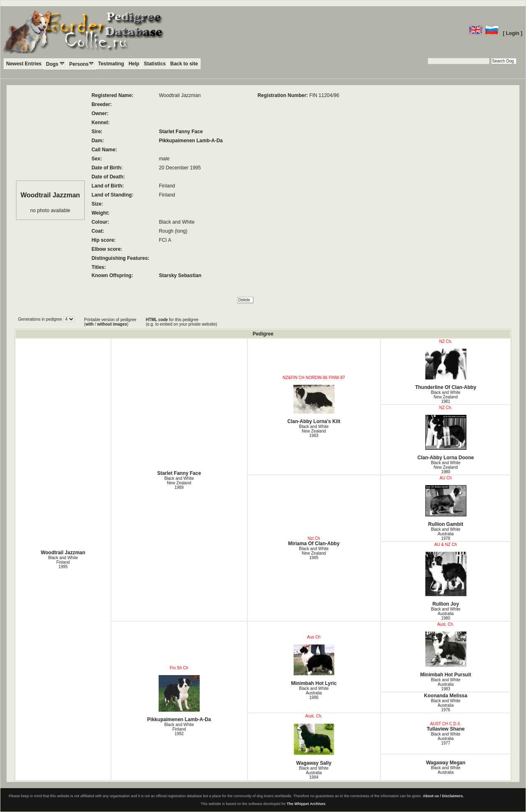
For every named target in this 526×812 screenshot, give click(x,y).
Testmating (111, 64)
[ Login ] (513, 33)
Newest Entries (24, 64)
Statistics (155, 64)
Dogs (55, 64)
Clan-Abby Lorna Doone (446, 438)
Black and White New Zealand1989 (179, 483)
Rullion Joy (446, 579)
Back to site (184, 64)
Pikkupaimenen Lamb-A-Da (191, 141)
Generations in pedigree (41, 319)
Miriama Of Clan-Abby (314, 544)
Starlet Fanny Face (181, 132)
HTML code (157, 320)
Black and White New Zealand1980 (445, 467)
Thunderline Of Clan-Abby (446, 369)
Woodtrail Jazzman (63, 553)
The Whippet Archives (306, 804)
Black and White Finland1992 (179, 729)
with (90, 324)
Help (134, 64)
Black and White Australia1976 (445, 705)
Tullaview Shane (445, 729)
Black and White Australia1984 (314, 773)
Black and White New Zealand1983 (314, 431)
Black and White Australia (445, 770)
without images (112, 324)
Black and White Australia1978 (445, 534)
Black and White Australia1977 (445, 739)
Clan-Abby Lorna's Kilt (314, 405)
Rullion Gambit (446, 506)
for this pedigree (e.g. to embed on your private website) (181, 322)
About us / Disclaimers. (443, 796)
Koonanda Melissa (446, 696)
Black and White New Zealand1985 (314, 553)
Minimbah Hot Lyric (314, 665)
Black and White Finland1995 (63, 562)
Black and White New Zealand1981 (445, 397)
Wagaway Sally (314, 745)
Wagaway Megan (446, 763)
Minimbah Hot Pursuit (446, 655)
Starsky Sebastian (180, 275)
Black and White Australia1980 (445, 614)
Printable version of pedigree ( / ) (110, 322)
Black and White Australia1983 (445, 684)
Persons (81, 64)
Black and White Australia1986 (314, 693)
